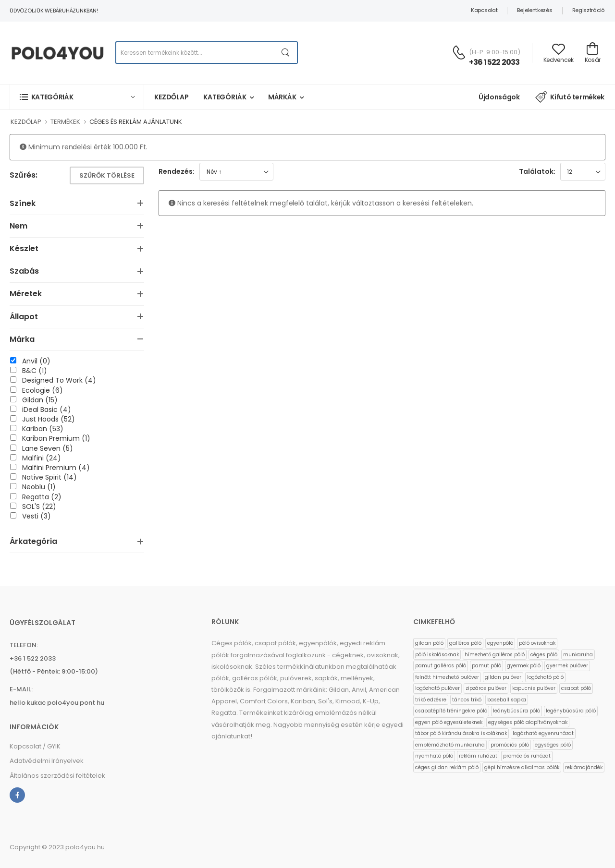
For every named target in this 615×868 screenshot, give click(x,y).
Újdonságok (499, 97)
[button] (77, 97)
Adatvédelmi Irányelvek (47, 761)
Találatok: (537, 171)
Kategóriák (225, 97)
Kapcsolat (484, 10)
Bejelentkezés (535, 10)
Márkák (282, 97)
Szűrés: (23, 175)
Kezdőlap (172, 97)
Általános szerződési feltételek (57, 776)
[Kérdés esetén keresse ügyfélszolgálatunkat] (459, 52)
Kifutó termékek (570, 97)
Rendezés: (177, 171)
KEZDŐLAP (26, 122)
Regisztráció (588, 10)
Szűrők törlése (107, 175)
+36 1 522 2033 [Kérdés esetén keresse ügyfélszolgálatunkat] (494, 62)
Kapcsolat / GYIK (35, 746)
